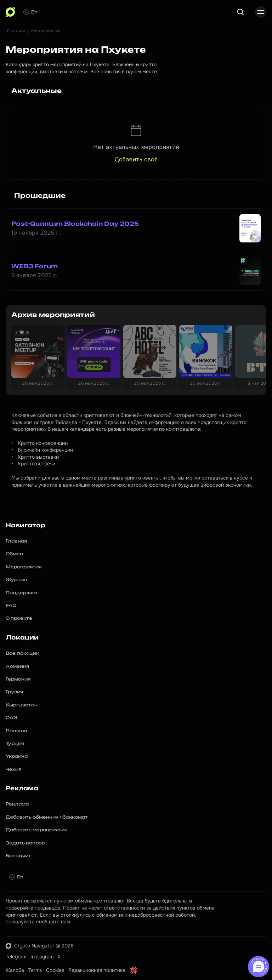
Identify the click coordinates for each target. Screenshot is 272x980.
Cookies (55, 970)
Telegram (16, 957)
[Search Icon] (240, 12)
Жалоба (15, 970)
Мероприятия (46, 31)
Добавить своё (136, 159)
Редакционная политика (97, 970)
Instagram (42, 957)
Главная (16, 31)
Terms (35, 970)
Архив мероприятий (53, 315)
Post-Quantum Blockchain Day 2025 (75, 224)
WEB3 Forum (35, 266)
